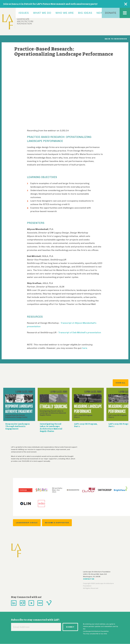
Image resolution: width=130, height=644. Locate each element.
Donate (111, 13)
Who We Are (65, 13)
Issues (24, 13)
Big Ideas (85, 13)
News (101, 13)
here (85, 348)
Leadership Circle (27, 523)
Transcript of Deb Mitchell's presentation (80, 332)
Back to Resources (116, 39)
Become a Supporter (57, 523)
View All (121, 383)
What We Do (42, 13)
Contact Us (89, 579)
